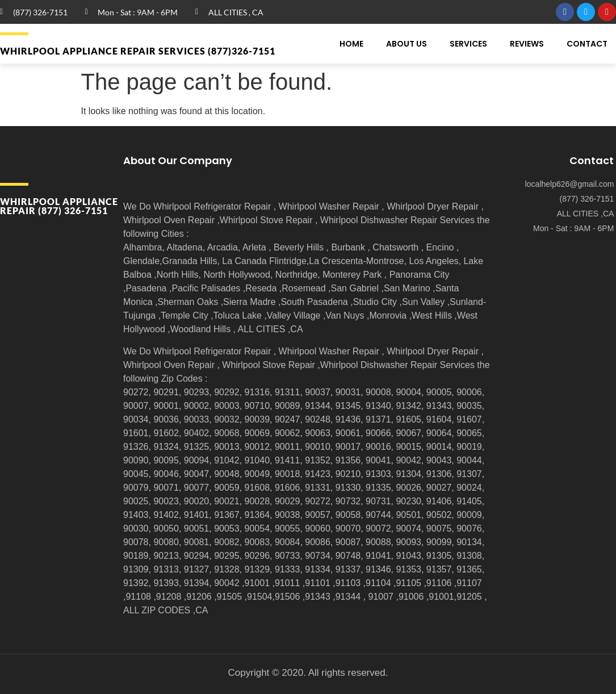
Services (468, 44)
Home (351, 44)
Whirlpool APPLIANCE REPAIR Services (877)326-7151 (138, 51)
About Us (407, 44)
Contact (587, 44)
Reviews (527, 44)
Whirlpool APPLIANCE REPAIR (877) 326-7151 (59, 206)
